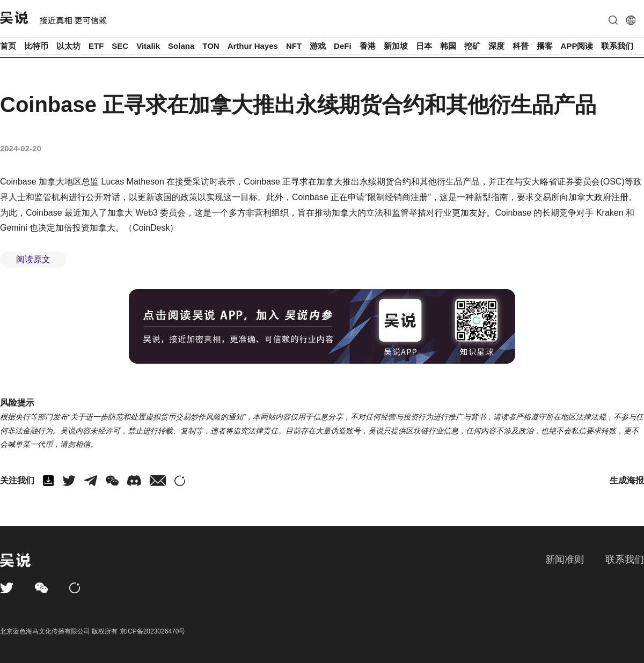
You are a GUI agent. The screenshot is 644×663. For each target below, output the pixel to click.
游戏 (318, 46)
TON (211, 46)
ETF (96, 46)
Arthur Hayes (253, 46)
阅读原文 (33, 259)
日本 (424, 46)
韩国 (448, 46)
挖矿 (472, 46)
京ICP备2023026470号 (153, 631)
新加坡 (396, 46)
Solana (181, 46)
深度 (496, 46)
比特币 (36, 46)
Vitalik (148, 46)
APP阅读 (577, 46)
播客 (545, 46)
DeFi (343, 46)
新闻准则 (565, 559)
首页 (8, 46)
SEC (120, 46)
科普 (521, 46)
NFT (294, 46)
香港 (368, 46)
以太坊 (68, 46)
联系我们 (617, 46)
